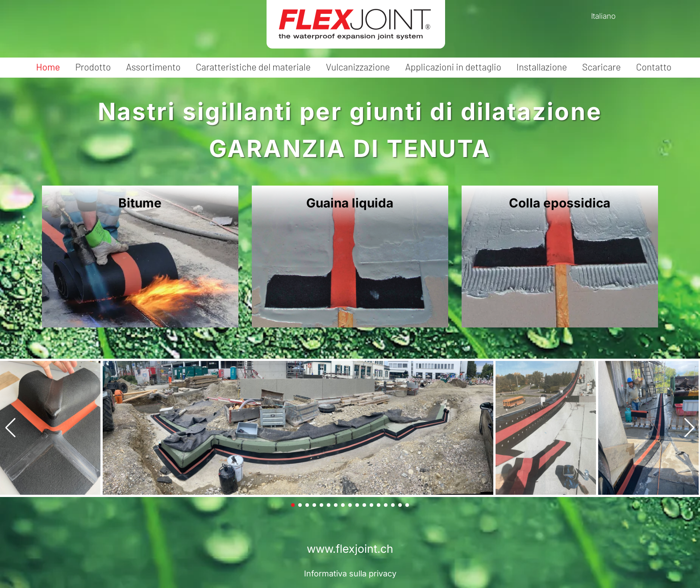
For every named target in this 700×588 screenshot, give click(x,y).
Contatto (654, 67)
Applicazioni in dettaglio (453, 67)
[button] (10, 428)
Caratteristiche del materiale (253, 67)
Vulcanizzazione (358, 67)
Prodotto (93, 67)
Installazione (542, 67)
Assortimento (153, 67)
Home (48, 67)
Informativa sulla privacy (350, 574)
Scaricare (602, 67)
